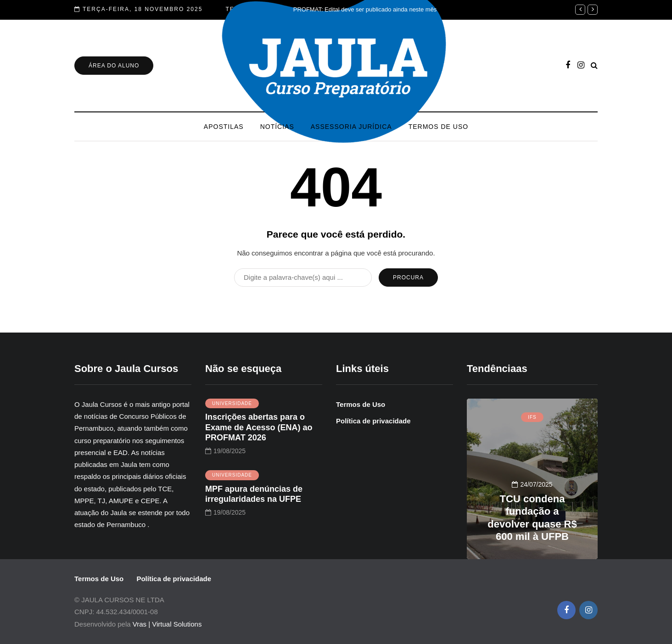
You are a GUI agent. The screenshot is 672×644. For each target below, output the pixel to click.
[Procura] (303, 278)
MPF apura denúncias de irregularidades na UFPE (254, 494)
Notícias (277, 127)
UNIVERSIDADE (232, 403)
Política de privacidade (373, 421)
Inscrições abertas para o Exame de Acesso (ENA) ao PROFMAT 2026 (259, 427)
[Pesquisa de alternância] (594, 65)
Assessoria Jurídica (351, 127)
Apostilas (224, 127)
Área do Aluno (114, 66)
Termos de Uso (438, 127)
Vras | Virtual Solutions (167, 624)
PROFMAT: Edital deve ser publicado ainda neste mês (365, 9)
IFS (532, 417)
